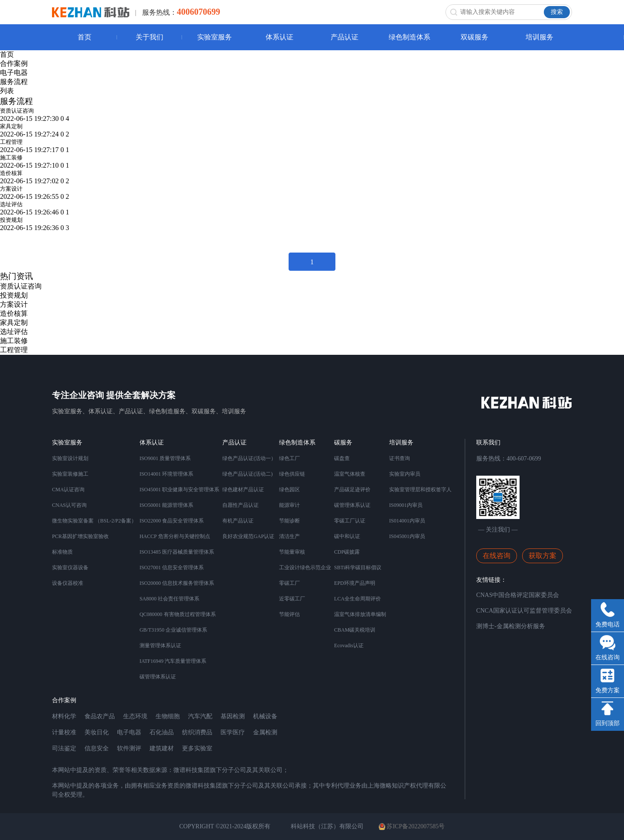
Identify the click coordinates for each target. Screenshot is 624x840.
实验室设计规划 (70, 458)
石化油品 (162, 732)
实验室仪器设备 (70, 568)
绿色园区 (289, 490)
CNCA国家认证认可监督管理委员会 (524, 611)
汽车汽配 (200, 716)
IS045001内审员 (407, 536)
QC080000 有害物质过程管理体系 (178, 614)
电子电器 (14, 73)
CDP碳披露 (347, 552)
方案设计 (11, 189)
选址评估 (11, 204)
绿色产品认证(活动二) (247, 474)
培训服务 (539, 37)
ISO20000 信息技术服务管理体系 (177, 583)
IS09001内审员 (406, 505)
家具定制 (11, 126)
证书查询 (400, 458)
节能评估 (289, 614)
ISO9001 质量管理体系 (165, 458)
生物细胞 (168, 716)
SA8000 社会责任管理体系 (169, 599)
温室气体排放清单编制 (360, 614)
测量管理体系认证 (160, 645)
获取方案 (543, 556)
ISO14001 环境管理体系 (166, 474)
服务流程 (14, 82)
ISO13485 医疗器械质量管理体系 (177, 552)
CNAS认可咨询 (69, 505)
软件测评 (129, 748)
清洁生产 (289, 536)
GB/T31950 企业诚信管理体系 (173, 630)
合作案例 (14, 63)
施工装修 (11, 157)
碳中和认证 (347, 536)
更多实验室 (197, 748)
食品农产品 (100, 716)
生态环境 (135, 716)
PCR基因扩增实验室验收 (80, 536)
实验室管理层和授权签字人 (420, 490)
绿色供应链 (292, 474)
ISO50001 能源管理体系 (166, 505)
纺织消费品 (197, 732)
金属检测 (265, 732)
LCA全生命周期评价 (357, 599)
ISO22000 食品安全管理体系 (172, 521)
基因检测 (233, 716)
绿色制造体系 (409, 37)
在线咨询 (497, 556)
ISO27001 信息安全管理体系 (172, 568)
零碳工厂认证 (350, 521)
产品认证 (344, 37)
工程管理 (11, 142)
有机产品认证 (238, 521)
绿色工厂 (289, 458)
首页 (84, 37)
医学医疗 (233, 732)
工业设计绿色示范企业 (305, 568)
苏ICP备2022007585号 (412, 827)
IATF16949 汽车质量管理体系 (173, 661)
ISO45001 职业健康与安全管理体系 (179, 490)
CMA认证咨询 (68, 490)
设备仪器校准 (68, 583)
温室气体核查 (350, 474)
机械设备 (265, 716)
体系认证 (279, 37)
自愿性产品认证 (240, 505)
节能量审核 (292, 552)
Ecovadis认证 (349, 645)
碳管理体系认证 (158, 677)
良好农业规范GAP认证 (248, 536)
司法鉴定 (64, 748)
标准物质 (62, 552)
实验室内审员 (405, 474)
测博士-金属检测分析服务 (511, 626)
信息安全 (97, 748)
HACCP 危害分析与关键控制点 (175, 536)
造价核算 (11, 173)
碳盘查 (342, 458)
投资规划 (11, 220)
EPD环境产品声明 (355, 583)
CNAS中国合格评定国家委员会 (518, 595)
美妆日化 (97, 732)
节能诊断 (289, 521)
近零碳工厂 (292, 599)
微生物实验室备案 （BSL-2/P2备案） (94, 521)
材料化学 (64, 716)
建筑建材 (162, 748)
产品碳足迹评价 (352, 490)
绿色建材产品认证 (243, 490)
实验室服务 (214, 37)
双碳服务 (474, 37)
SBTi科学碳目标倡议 (358, 568)
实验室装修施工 (70, 474)
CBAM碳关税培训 (355, 630)
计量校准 (64, 732)
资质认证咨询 (17, 111)
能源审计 (289, 505)
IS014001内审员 (407, 521)
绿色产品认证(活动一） (249, 458)
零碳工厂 (289, 583)
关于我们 (149, 37)
